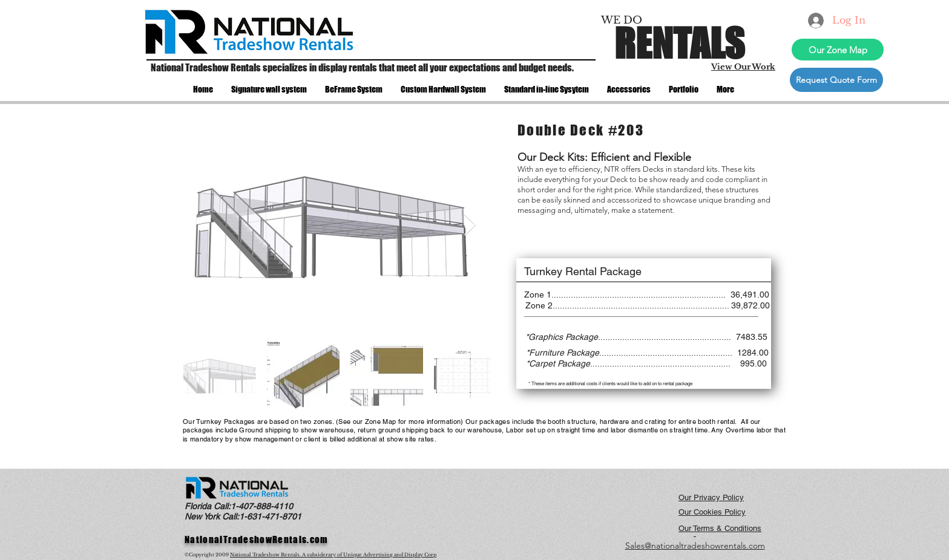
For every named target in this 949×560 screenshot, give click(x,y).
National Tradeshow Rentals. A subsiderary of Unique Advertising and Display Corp (333, 555)
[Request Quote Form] (836, 80)
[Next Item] (470, 225)
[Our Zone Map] (838, 50)
